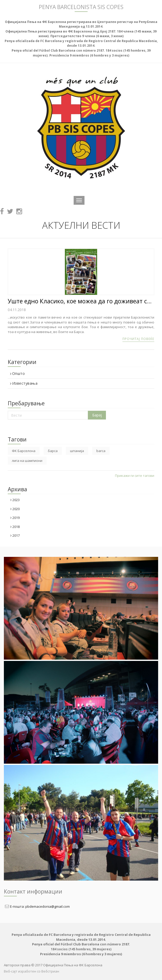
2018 (15, 527)
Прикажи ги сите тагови (135, 476)
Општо (17, 374)
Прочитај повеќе (138, 339)
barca (101, 451)
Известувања (24, 383)
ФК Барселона (24, 451)
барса (53, 451)
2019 (15, 518)
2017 (15, 535)
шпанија (77, 451)
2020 (15, 509)
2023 (15, 500)
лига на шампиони (27, 461)
